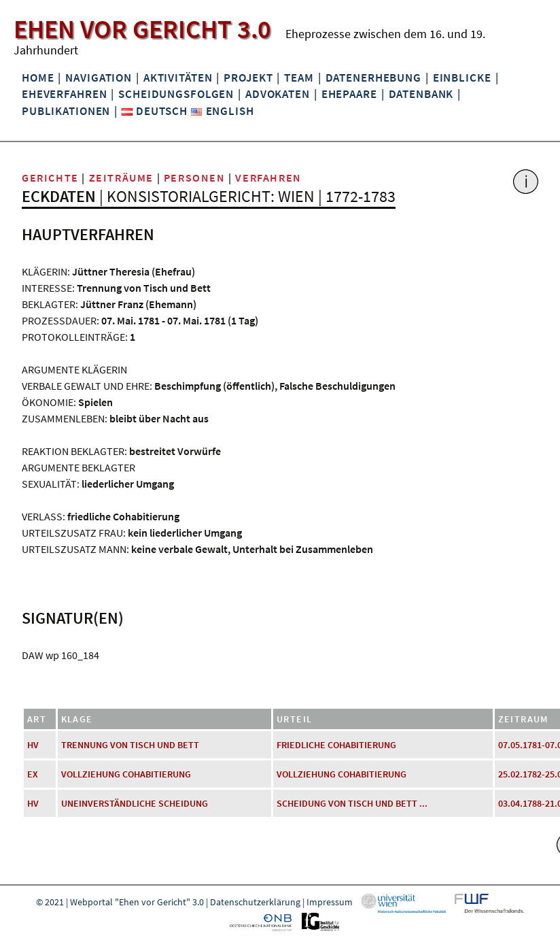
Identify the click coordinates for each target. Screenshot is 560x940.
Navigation (99, 78)
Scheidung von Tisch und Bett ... (352, 803)
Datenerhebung (373, 78)
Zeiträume (121, 178)
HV (33, 745)
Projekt (248, 78)
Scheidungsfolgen (176, 94)
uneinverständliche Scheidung (135, 803)
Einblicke (462, 78)
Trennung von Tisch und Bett (130, 745)
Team (299, 78)
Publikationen (66, 111)
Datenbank (421, 94)
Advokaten (278, 94)
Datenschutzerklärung (255, 902)
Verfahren (268, 178)
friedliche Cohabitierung (336, 745)
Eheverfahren (64, 94)
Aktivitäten (178, 78)
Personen (195, 178)
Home (38, 78)
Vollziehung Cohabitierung (126, 774)
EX (33, 774)
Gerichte (50, 178)
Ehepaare (349, 94)
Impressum (330, 902)
